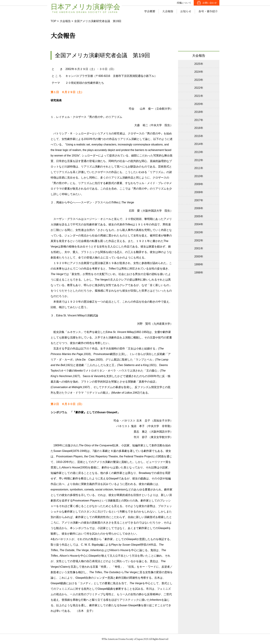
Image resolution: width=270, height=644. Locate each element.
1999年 (199, 264)
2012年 (199, 160)
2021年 (199, 96)
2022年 (199, 88)
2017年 (199, 120)
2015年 (199, 136)
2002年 (199, 240)
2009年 (199, 184)
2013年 (199, 152)
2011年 (199, 168)
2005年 (199, 216)
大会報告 (168, 11)
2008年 (199, 192)
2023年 (199, 80)
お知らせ (186, 11)
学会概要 (150, 11)
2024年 (199, 72)
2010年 (199, 176)
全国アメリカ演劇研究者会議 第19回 (98, 21)
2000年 (199, 257)
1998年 (199, 273)
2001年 (199, 248)
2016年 (199, 128)
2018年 (199, 112)
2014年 (199, 144)
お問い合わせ (210, 3)
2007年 (199, 200)
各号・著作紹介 (208, 11)
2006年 (199, 208)
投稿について (184, 3)
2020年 (199, 104)
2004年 (199, 224)
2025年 (199, 64)
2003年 (199, 232)
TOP (53, 21)
